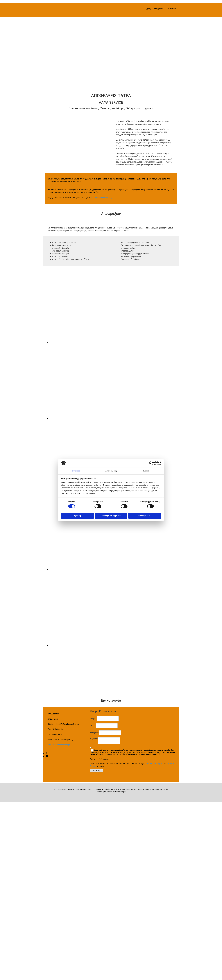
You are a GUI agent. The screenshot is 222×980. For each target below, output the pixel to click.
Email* (93, 726)
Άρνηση (77, 516)
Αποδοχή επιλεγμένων (111, 516)
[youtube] (47, 756)
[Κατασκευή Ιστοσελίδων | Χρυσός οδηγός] (46, 796)
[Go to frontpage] (57, 15)
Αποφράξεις (159, 9)
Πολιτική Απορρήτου (154, 764)
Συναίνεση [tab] (76, 471)
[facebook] (46, 753)
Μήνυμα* (94, 739)
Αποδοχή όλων (145, 516)
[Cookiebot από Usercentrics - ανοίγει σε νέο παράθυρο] (151, 463)
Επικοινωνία (171, 9)
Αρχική (148, 9)
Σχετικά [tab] (146, 471)
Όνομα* (93, 719)
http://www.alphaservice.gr (102, 198)
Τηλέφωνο (94, 733)
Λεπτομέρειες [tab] (111, 471)
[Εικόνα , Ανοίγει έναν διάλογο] (78, 343)
